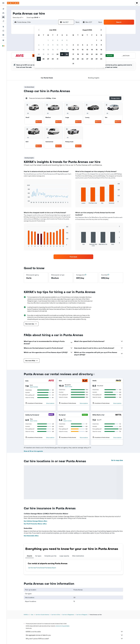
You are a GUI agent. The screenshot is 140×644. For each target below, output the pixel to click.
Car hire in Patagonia (82, 615)
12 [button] (67, 45)
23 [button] (53, 54)
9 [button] (53, 45)
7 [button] (43, 45)
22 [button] (48, 54)
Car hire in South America (42, 615)
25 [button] (62, 54)
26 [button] (67, 54)
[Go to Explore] (3, 27)
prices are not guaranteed (62, 626)
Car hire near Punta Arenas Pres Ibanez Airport (42, 568)
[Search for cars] (3, 17)
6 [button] (39, 45)
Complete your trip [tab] (50, 556)
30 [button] (53, 59)
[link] (73, 257)
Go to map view (117, 460)
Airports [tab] (30, 556)
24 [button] (57, 54)
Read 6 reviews (68, 421)
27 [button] (39, 59)
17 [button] (57, 50)
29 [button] (48, 59)
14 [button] (44, 50)
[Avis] (51, 381)
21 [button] (44, 54)
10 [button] (58, 45)
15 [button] (48, 50)
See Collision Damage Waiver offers (35, 521)
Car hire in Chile (56, 615)
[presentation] (94, 374)
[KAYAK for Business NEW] (3, 35)
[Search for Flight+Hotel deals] (3, 21)
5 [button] (67, 40)
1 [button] (48, 40)
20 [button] (39, 54)
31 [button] (58, 59)
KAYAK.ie (26, 615)
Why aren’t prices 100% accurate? (74, 639)
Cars (32, 615)
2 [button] (53, 40)
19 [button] (67, 50)
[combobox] (18, 17)
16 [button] (53, 50)
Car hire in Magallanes (68, 615)
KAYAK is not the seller (74, 632)
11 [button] (62, 45)
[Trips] (3, 40)
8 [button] (48, 45)
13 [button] (39, 50)
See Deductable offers (31, 536)
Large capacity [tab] (64, 556)
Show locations (50, 403)
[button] (3, 3)
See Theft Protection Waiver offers (35, 524)
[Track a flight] (3, 31)
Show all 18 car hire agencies (33, 451)
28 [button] (43, 59)
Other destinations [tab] (78, 556)
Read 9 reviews (34, 387)
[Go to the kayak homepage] (13, 3)
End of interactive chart (26, 202)
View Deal (39, 122)
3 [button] (58, 40)
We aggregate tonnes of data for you (74, 635)
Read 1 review (68, 387)
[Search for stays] (3, 13)
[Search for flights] (3, 9)
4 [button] (62, 40)
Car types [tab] (38, 556)
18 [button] (62, 50)
